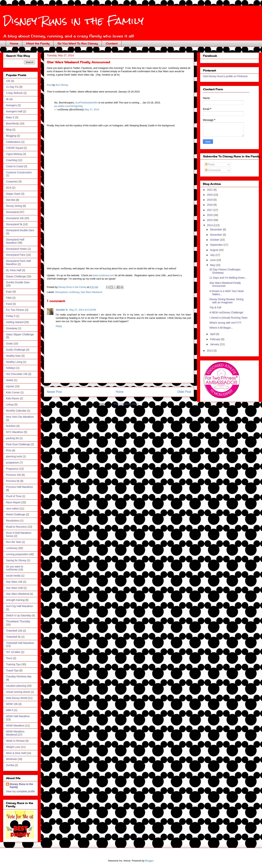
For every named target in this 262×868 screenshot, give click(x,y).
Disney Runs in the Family (73, 21)
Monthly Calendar (16, 411)
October (215, 240)
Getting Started (15, 322)
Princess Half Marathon (20, 487)
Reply (59, 326)
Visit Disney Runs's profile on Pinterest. (226, 76)
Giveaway (12, 328)
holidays (11, 368)
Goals (9, 344)
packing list (12, 438)
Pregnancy (12, 469)
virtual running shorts (18, 692)
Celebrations (13, 142)
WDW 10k (12, 704)
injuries (10, 386)
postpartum (12, 463)
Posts (210, 164)
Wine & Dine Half (16, 753)
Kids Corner (13, 392)
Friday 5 (11, 316)
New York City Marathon (20, 417)
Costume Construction (19, 172)
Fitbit (9, 298)
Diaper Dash (13, 194)
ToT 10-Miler (13, 652)
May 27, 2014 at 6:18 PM (83, 310)
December (216, 230)
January (215, 344)
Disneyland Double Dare (20, 230)
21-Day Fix (12, 87)
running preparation (17, 554)
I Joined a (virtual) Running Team (228, 318)
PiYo (9, 450)
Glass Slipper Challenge (20, 334)
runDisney (74, 292)
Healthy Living (14, 362)
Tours (9, 658)
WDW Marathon (15, 726)
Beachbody (12, 123)
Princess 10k (13, 475)
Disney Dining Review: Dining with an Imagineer (227, 301)
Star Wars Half (14, 588)
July (213, 255)
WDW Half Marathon (18, 716)
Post (49, 85)
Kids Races (13, 398)
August (214, 250)
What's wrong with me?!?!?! (225, 323)
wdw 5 (10, 710)
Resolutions (13, 521)
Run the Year (13, 542)
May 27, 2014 (92, 109)
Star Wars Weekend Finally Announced (225, 284)
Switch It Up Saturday (18, 615)
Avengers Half (14, 111)
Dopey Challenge (16, 276)
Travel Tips (12, 670)
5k (7, 99)
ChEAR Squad (14, 148)
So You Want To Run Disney (78, 43)
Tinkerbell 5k (13, 637)
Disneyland (61, 292)
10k (8, 81)
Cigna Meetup (14, 154)
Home (14, 43)
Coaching (11, 160)
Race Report (13, 502)
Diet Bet (11, 200)
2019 (210, 200)
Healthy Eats (13, 356)
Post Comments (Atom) (126, 404)
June (213, 260)
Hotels (10, 380)
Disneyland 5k (14, 224)
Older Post (184, 392)
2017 (210, 210)
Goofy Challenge (16, 350)
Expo (9, 292)
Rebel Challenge (16, 514)
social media (13, 576)
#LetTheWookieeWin (86, 103)
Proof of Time (14, 496)
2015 (210, 220)
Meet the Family (38, 43)
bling (9, 130)
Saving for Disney (16, 560)
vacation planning (16, 686)
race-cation (12, 508)
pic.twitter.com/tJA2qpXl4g (68, 106)
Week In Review (15, 741)
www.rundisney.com (103, 275)
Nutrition (11, 426)
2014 (210, 225)
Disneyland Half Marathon (15, 241)
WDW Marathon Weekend (15, 733)
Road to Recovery (16, 527)
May (213, 265)
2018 (210, 205)
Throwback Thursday (18, 621)
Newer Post (54, 392)
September (217, 245)
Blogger (149, 861)
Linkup (10, 405)
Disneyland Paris (16, 255)
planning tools (14, 456)
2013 (210, 351)
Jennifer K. (62, 310)
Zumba (10, 765)
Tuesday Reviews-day (19, 676)
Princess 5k (13, 481)
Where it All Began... (221, 328)
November (216, 235)
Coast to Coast (15, 166)
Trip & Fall (215, 307)
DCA (9, 188)
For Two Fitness (15, 310)
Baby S (10, 117)
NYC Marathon (15, 432)
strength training (15, 600)
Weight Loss (13, 747)
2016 (210, 215)
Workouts (11, 759)
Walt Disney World (17, 698)
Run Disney (62, 85)
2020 (210, 195)
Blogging (11, 136)
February (216, 339)
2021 (210, 190)
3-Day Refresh (14, 93)
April (213, 334)
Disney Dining (14, 206)
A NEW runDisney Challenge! (226, 312)
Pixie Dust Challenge (18, 444)
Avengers (11, 105)
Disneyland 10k (15, 218)
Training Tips (13, 664)
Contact (112, 43)
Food (9, 304)
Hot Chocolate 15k (17, 374)
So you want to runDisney (15, 568)
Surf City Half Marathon (20, 606)
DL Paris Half (14, 270)
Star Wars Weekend (91, 292)
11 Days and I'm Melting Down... (228, 278)
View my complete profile (20, 791)
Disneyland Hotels (16, 249)
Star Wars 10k (14, 582)
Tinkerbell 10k (14, 631)
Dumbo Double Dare (18, 282)
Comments (213, 170)
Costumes (12, 182)
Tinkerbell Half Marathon (20, 643)
